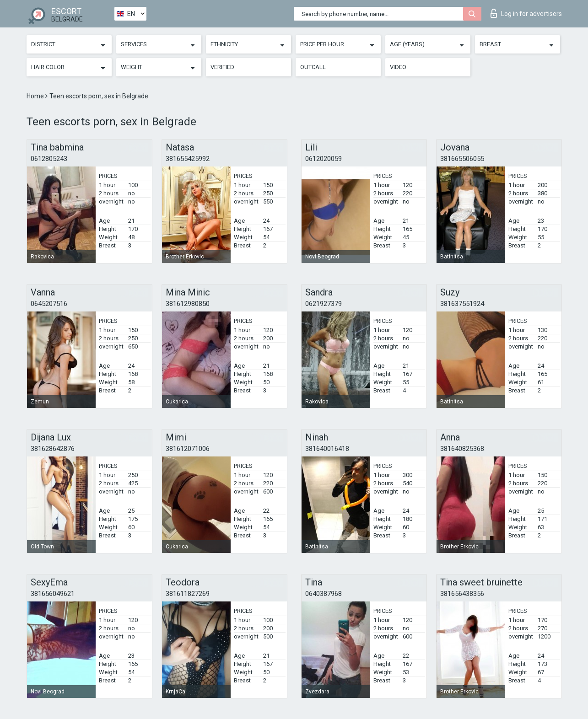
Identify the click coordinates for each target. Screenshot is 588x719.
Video (398, 67)
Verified (222, 67)
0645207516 (49, 304)
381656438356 (462, 594)
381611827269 (188, 594)
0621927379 (324, 304)
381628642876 (53, 449)
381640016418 (327, 449)
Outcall (313, 67)
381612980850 (188, 304)
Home (36, 96)
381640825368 (462, 449)
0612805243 (49, 159)
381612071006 (188, 449)
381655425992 (188, 159)
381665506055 (462, 159)
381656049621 (53, 594)
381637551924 (462, 304)
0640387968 (324, 594)
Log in (526, 13)
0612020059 (324, 159)
